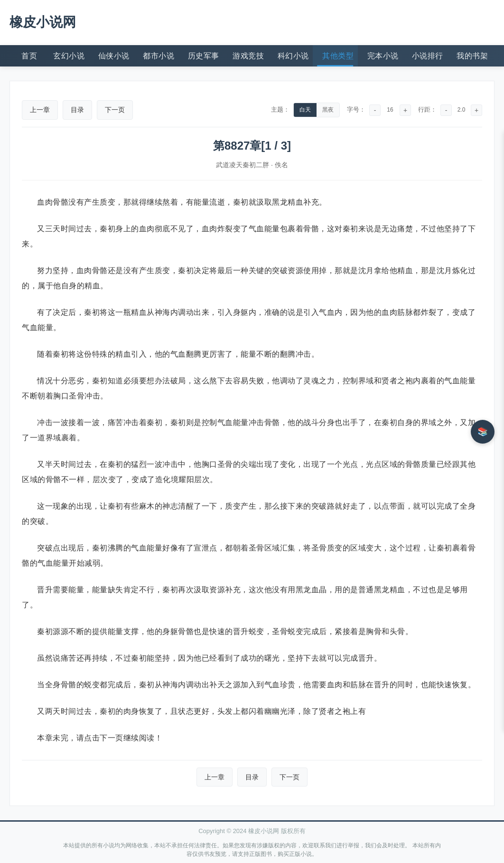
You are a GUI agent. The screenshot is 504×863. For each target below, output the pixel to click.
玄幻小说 (69, 56)
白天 (305, 110)
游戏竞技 (248, 56)
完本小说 (383, 56)
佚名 (281, 165)
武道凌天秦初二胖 (243, 165)
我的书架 (472, 56)
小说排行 (428, 56)
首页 (29, 56)
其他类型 (338, 56)
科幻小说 (293, 56)
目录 (77, 110)
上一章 (40, 110)
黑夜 (328, 110)
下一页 (115, 110)
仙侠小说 (114, 56)
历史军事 (204, 56)
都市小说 (159, 56)
